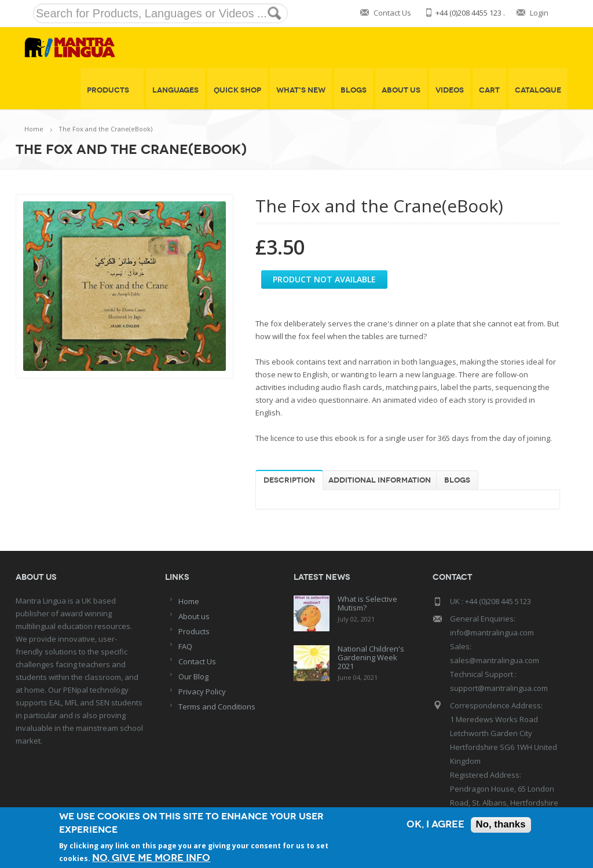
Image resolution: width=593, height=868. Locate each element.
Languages (175, 90)
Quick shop (237, 90)
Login (539, 13)
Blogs (354, 90)
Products (112, 90)
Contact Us (392, 13)
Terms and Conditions (217, 707)
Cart (489, 90)
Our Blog (193, 676)
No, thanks (501, 825)
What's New (301, 90)
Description (289, 480)
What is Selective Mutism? (367, 603)
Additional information (380, 480)
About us (194, 616)
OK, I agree (435, 825)
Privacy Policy (202, 692)
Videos (450, 90)
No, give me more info (151, 858)
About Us (401, 90)
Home (34, 129)
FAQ (185, 646)
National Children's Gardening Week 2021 (371, 657)
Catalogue (538, 90)
